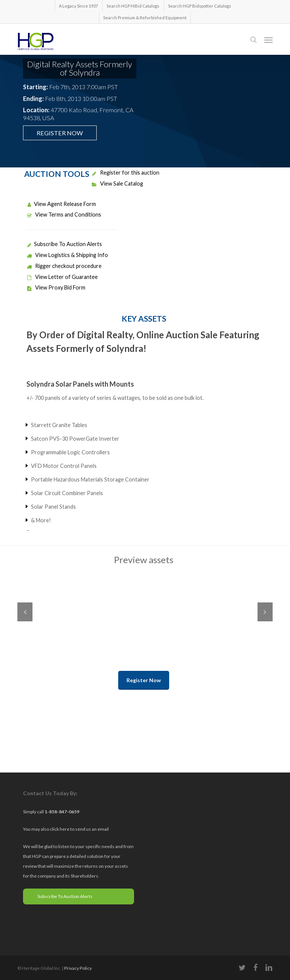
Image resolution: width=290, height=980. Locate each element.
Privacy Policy (78, 968)
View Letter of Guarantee (62, 277)
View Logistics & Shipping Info (67, 255)
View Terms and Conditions (64, 214)
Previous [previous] (25, 612)
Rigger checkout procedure (64, 266)
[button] (268, 40)
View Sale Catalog (117, 183)
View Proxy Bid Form (56, 287)
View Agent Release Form (61, 204)
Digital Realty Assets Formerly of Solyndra (80, 68)
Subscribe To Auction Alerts (64, 244)
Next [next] (265, 612)
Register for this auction (125, 173)
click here (60, 829)
